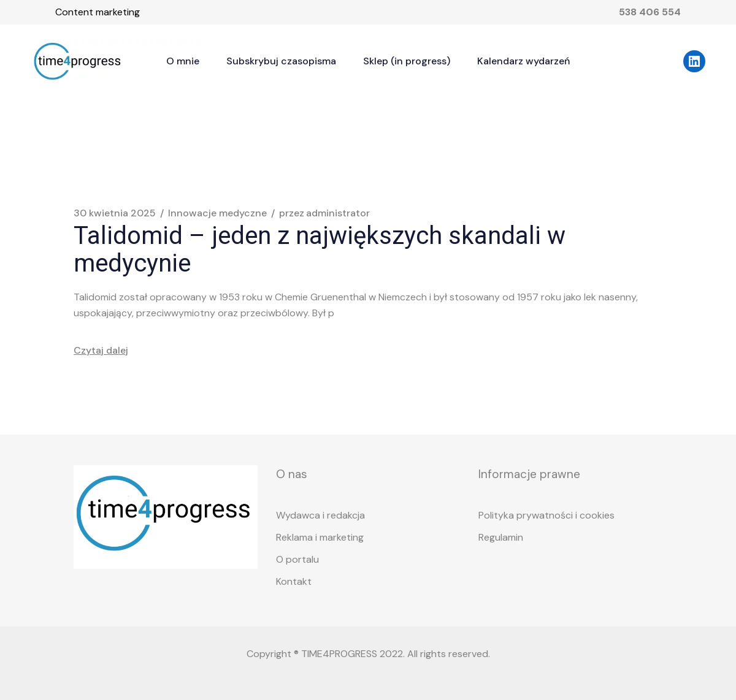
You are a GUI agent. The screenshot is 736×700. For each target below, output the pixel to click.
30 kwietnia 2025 (115, 213)
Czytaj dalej (101, 350)
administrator (324, 213)
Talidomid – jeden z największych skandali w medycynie (320, 249)
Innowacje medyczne (217, 213)
